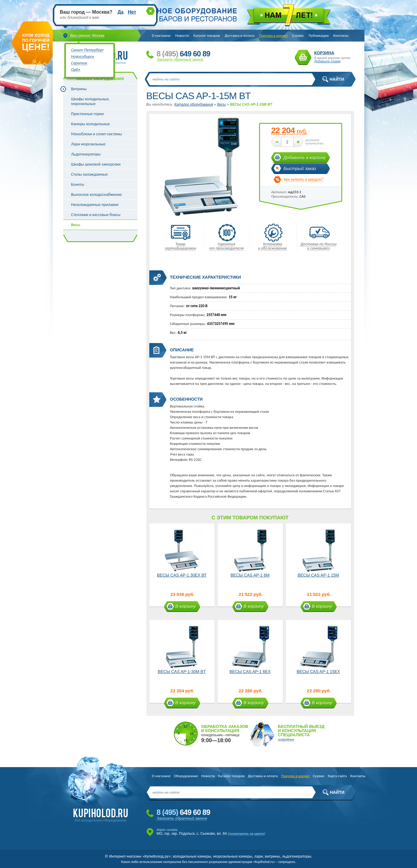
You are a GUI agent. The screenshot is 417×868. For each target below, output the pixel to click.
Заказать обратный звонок (180, 60)
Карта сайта (337, 776)
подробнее (286, 740)
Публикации (319, 35)
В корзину (186, 606)
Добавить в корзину (305, 157)
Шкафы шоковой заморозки (96, 164)
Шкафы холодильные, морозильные (91, 101)
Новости (182, 35)
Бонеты (78, 184)
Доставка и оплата (240, 35)
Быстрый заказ (300, 168)
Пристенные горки (88, 114)
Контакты (341, 35)
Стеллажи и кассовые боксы (96, 215)
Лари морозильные (88, 144)
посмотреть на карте (246, 834)
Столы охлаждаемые (89, 174)
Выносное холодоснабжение (97, 195)
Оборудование (186, 776)
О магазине (161, 35)
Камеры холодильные (91, 124)
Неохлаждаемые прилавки (95, 205)
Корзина (303, 57)
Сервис (298, 35)
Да (120, 12)
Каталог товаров (207, 35)
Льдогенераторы (86, 154)
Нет (132, 12)
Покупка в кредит (273, 35)
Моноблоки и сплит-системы (97, 134)
